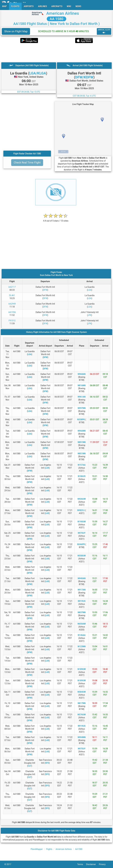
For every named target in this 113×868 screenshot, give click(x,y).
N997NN (82, 408)
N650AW (82, 624)
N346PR (81, 544)
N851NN (82, 442)
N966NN (82, 431)
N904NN (82, 737)
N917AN (82, 590)
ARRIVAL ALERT (104, 31)
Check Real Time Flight (27, 163)
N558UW (82, 556)
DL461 (12, 295)
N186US (82, 476)
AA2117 (12, 287)
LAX (47, 468)
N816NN (82, 385)
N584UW (82, 692)
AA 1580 (56, 19)
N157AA (82, 465)
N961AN (82, 397)
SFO (47, 763)
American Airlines (63, 13)
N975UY (82, 749)
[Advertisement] (56, 53)
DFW (45, 290)
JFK (89, 315)
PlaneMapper (37, 849)
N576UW (82, 715)
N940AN (82, 578)
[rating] (56, 219)
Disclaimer (92, 864)
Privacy (104, 864)
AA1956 (12, 312)
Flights (49, 849)
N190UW (82, 522)
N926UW (82, 499)
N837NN (82, 612)
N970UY (82, 533)
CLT (30, 766)
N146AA (82, 635)
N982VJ (81, 510)
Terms (82, 864)
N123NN (82, 646)
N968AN (82, 374)
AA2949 (12, 304)
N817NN (82, 703)
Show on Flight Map (16, 31)
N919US (82, 601)
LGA (90, 290)
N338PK (81, 419)
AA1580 (79, 849)
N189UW (82, 669)
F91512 (12, 321)
